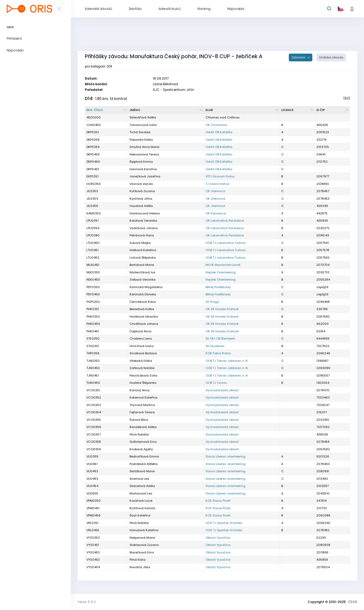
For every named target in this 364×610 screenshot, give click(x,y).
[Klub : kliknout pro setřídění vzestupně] (242, 110)
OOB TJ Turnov (216, 383)
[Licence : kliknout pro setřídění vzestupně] (297, 110)
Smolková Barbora (143, 353)
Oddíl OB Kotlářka (219, 132)
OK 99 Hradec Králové (222, 309)
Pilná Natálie (139, 523)
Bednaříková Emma (144, 456)
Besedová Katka (142, 309)
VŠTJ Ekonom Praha (220, 176)
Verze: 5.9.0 (87, 602)
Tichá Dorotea (140, 132)
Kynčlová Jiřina (141, 199)
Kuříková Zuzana (142, 191)
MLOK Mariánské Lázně (223, 265)
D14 (89, 98)
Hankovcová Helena (145, 213)
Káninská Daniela (143, 294)
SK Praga (212, 302)
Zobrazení (299, 57)
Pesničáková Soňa (143, 375)
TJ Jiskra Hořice (217, 184)
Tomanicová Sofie (143, 125)
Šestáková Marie (142, 471)
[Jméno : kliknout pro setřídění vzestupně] (166, 110)
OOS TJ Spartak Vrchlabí (224, 523)
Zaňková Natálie (142, 368)
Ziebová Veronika (143, 280)
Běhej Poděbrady (218, 287)
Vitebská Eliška (141, 361)
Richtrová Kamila (142, 508)
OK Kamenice (216, 213)
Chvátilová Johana (144, 324)
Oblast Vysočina (218, 538)
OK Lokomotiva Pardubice (225, 221)
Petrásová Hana (142, 235)
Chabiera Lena (141, 339)
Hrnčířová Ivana (142, 346)
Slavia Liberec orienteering (225, 456)
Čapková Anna (141, 331)
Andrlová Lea (139, 479)
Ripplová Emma (141, 162)
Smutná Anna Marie (144, 147)
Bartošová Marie (142, 265)
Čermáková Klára (143, 302)
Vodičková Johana (144, 228)
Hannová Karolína (143, 169)
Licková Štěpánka (143, 258)
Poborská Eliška (141, 140)
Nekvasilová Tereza (144, 154)
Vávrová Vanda (141, 184)
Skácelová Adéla (142, 486)
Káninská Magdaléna (146, 287)
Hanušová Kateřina (144, 530)
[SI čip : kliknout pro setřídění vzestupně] (333, 110)
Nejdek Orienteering (221, 272)
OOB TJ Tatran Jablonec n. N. (227, 361)
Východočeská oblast (222, 390)
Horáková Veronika (144, 317)
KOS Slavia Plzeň (218, 501)
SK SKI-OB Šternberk (220, 339)
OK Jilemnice (215, 191)
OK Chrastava (216, 125)
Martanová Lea (141, 493)
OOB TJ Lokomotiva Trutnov (226, 243)
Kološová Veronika (143, 221)
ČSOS (353, 602)
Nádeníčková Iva (142, 272)
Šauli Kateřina (140, 515)
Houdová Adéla (141, 206)
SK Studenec (215, 346)
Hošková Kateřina (143, 250)
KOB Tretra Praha (218, 353)
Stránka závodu (331, 57)
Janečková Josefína (145, 176)
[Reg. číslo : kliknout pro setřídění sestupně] (107, 110)
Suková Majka (140, 243)
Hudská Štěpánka (143, 383)
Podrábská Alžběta (144, 464)
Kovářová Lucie (141, 501)
